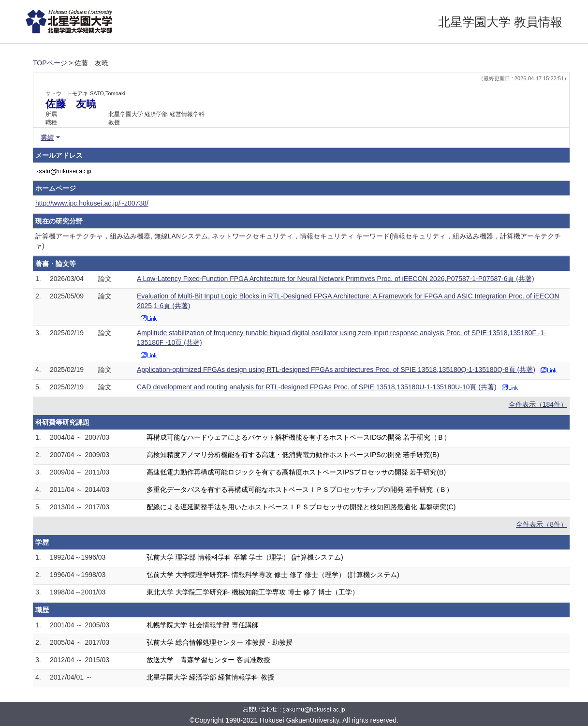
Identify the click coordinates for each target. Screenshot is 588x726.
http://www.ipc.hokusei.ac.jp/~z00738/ (92, 203)
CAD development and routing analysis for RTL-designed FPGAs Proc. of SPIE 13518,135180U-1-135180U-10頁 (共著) (317, 387)
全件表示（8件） (542, 524)
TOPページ (50, 63)
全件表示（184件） (538, 404)
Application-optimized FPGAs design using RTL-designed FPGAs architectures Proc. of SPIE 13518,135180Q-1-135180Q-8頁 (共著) (336, 370)
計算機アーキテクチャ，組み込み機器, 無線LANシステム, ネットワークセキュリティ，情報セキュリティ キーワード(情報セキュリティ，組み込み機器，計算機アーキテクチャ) (298, 241)
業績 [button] (47, 137)
